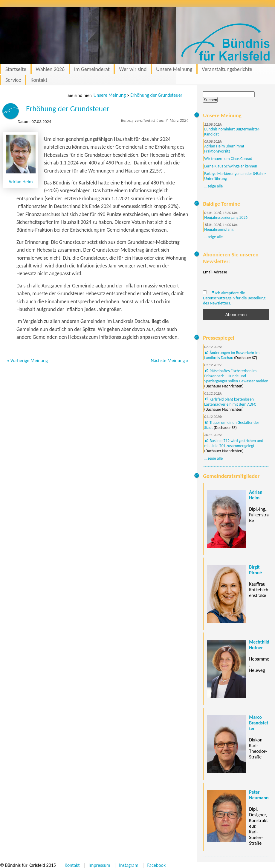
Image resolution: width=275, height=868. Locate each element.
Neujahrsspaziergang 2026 (226, 217)
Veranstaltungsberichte (227, 69)
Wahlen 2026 (50, 69)
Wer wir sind (133, 69)
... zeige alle (213, 186)
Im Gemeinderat (92, 69)
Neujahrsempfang (219, 229)
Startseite (16, 69)
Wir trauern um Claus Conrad (228, 159)
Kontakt (39, 80)
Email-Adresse (215, 272)
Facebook (156, 865)
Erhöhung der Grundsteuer (156, 95)
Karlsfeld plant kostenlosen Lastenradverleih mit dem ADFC (230, 402)
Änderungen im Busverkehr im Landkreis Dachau (232, 355)
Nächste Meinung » (169, 360)
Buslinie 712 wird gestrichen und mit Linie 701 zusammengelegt (234, 443)
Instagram (129, 865)
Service (13, 80)
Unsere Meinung (174, 69)
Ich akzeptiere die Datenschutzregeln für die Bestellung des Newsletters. (234, 298)
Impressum (99, 865)
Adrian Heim (21, 182)
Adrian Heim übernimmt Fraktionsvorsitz (224, 149)
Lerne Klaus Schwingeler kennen (231, 166)
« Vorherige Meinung (27, 360)
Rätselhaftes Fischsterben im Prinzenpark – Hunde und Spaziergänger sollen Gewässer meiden (236, 376)
